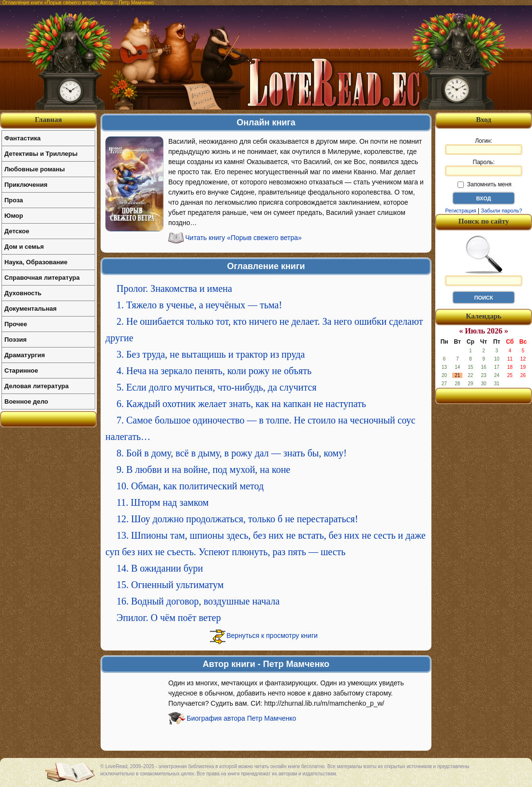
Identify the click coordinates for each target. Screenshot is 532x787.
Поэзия (15, 340)
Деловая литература (37, 386)
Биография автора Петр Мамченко (241, 718)
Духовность (23, 293)
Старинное (21, 371)
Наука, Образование (36, 262)
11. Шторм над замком (163, 502)
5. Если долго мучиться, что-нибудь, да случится (217, 387)
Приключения (26, 185)
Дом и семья (24, 247)
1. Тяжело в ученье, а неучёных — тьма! (199, 305)
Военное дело (26, 401)
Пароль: (484, 167)
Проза (14, 200)
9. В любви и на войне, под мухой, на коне (203, 469)
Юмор (14, 216)
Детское (17, 231)
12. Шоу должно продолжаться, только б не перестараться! (237, 519)
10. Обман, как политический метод (190, 486)
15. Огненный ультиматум (170, 585)
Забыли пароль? (502, 211)
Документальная (30, 309)
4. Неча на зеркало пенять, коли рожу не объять (214, 371)
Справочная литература (42, 278)
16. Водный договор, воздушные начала (198, 601)
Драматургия (25, 355)
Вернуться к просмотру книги (272, 636)
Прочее (16, 324)
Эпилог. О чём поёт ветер (169, 618)
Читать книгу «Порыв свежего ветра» (244, 238)
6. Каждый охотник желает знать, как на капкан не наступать (241, 404)
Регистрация (460, 211)
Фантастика (22, 138)
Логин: (484, 146)
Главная (48, 120)
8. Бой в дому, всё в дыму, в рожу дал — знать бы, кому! (232, 453)
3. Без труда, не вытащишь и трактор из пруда (211, 354)
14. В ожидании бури (160, 568)
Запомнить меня (484, 184)
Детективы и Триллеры (41, 154)
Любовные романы (35, 169)
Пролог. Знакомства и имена (174, 288)
